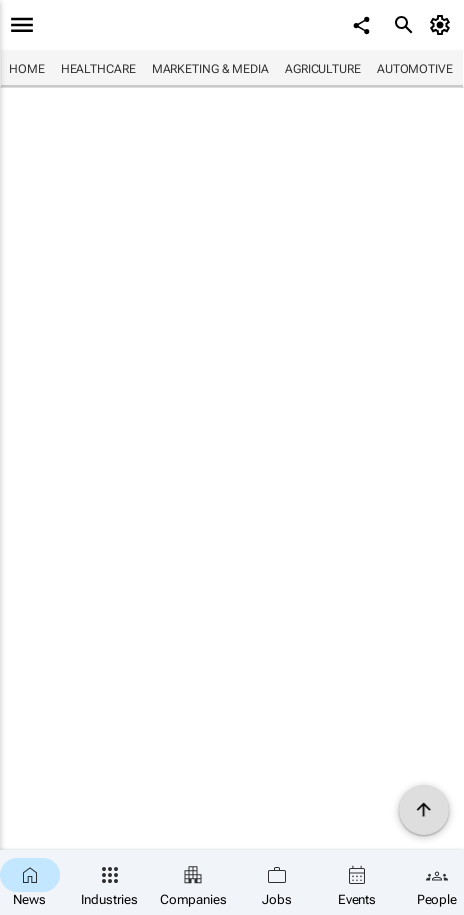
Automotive (415, 69)
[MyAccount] (443, 25)
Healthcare (98, 69)
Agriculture (323, 69)
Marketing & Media (210, 69)
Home (27, 69)
